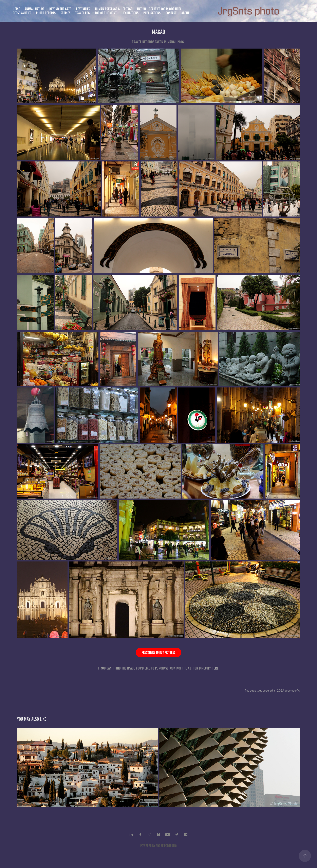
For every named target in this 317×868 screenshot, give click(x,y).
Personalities (22, 13)
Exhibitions (131, 13)
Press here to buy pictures (158, 653)
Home (16, 9)
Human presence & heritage (114, 9)
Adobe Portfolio (166, 846)
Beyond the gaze (60, 9)
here (215, 668)
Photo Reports (46, 13)
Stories (66, 13)
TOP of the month (107, 13)
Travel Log (82, 13)
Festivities (83, 9)
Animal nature (34, 9)
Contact (171, 13)
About (185, 13)
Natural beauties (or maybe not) (159, 9)
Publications (152, 13)
